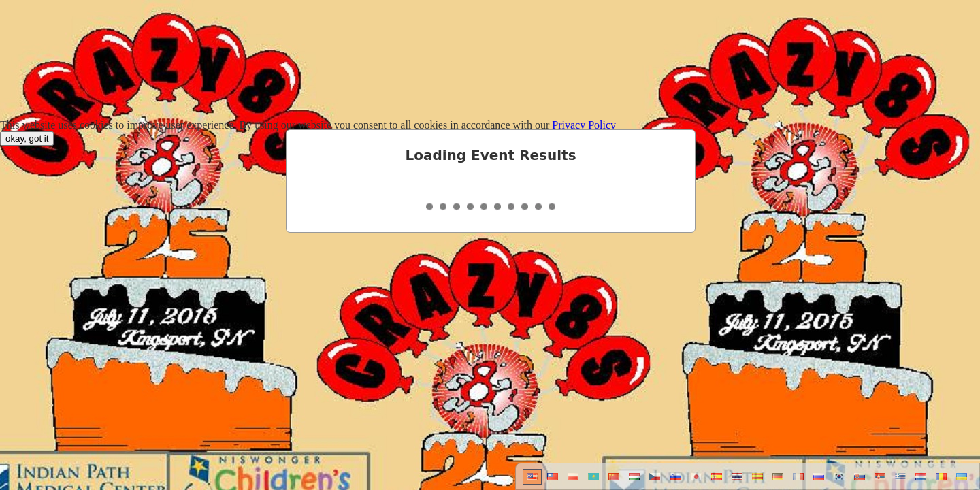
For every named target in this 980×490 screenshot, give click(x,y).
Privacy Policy (584, 125)
